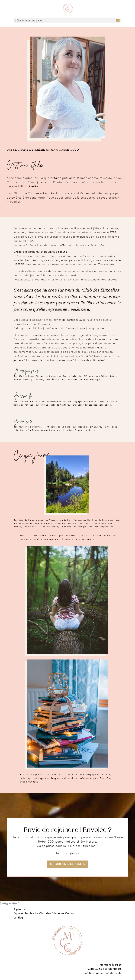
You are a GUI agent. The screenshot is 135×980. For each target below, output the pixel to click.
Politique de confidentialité (104, 969)
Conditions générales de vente (101, 973)
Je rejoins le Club (67, 864)
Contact (70, 914)
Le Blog (18, 918)
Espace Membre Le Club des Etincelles (39, 914)
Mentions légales (111, 965)
